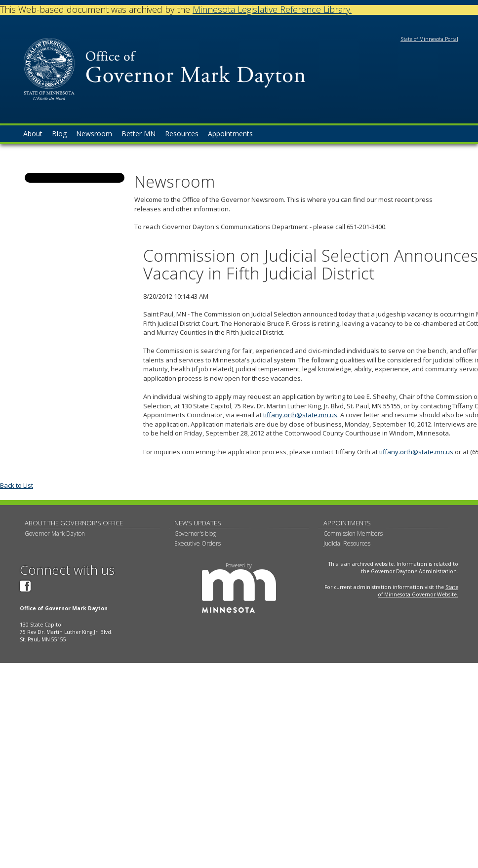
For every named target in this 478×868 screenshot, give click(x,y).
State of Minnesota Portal (429, 39)
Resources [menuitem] (182, 134)
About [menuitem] (33, 134)
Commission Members (353, 533)
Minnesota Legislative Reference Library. (272, 9)
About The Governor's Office (74, 523)
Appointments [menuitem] (230, 134)
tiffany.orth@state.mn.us (300, 415)
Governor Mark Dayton (55, 533)
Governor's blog (195, 533)
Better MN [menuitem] (139, 134)
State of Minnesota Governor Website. (418, 591)
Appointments (347, 523)
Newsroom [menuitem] (94, 134)
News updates (198, 523)
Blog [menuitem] (59, 134)
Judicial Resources (347, 543)
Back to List (17, 485)
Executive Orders (198, 543)
